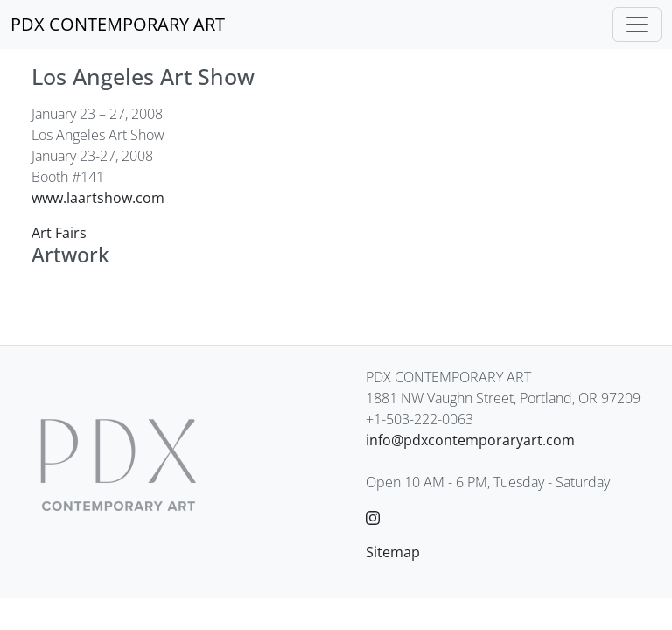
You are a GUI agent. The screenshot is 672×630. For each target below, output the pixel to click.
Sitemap (393, 552)
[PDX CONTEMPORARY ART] (118, 24)
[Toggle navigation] (637, 24)
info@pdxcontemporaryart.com (470, 440)
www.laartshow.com (98, 198)
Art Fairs (59, 233)
